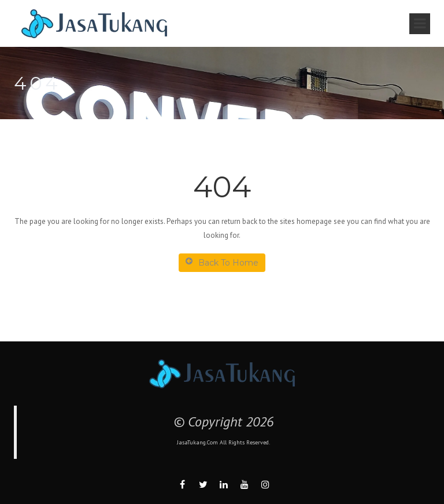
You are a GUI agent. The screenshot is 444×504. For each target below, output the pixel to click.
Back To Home (222, 262)
